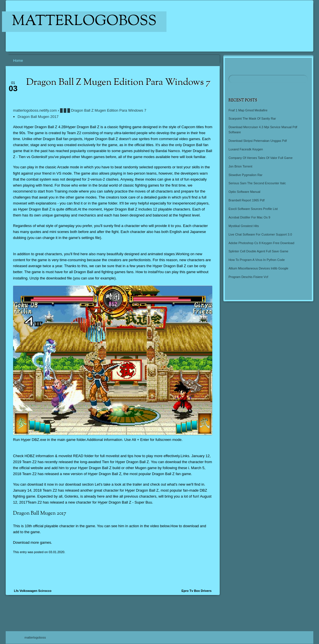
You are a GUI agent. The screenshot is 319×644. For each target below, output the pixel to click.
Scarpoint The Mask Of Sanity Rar (252, 118)
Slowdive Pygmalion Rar (245, 175)
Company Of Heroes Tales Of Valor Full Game (261, 158)
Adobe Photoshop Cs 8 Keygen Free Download (261, 243)
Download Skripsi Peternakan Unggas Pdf (258, 141)
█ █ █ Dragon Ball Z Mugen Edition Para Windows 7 (103, 110)
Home (18, 61)
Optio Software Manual (244, 192)
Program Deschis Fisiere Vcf (248, 277)
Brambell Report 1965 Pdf (247, 200)
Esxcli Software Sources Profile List (253, 209)
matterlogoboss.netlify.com (35, 110)
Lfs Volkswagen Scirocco (33, 591)
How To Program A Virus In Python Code (257, 260)
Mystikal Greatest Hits (244, 226)
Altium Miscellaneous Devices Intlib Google (258, 268)
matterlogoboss (84, 22)
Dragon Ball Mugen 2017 (38, 117)
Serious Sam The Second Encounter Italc (257, 183)
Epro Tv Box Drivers (197, 591)
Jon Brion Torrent (240, 166)
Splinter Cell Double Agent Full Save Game (258, 251)
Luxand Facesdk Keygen (246, 149)
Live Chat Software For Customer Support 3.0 (260, 234)
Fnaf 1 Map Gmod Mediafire (248, 110)
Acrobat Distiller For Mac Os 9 (249, 217)
